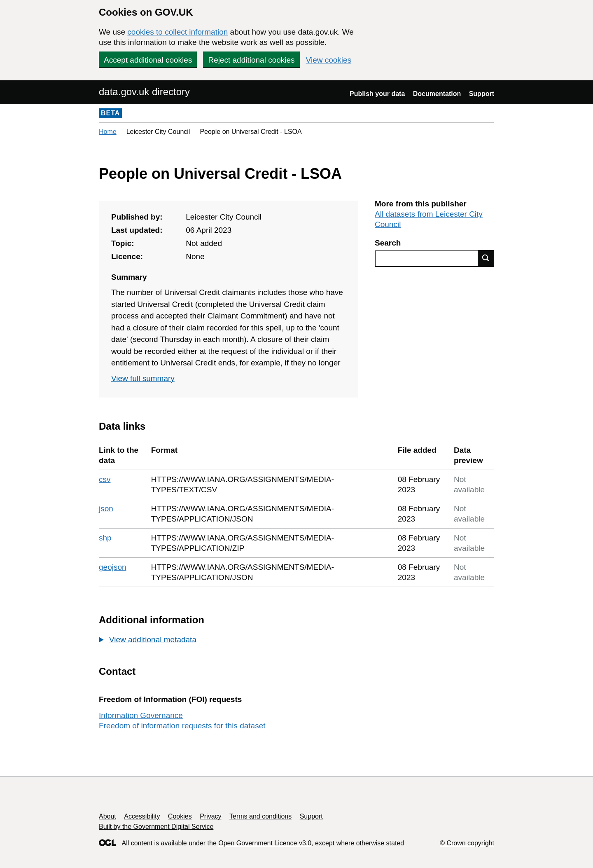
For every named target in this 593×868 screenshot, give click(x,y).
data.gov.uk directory (144, 92)
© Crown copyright (467, 843)
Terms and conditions (260, 816)
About (107, 816)
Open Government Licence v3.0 (265, 843)
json (106, 509)
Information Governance (141, 715)
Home (108, 132)
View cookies (329, 60)
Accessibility (142, 816)
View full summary (143, 378)
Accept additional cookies (148, 60)
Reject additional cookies (251, 60)
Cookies (180, 816)
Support (482, 94)
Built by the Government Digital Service (156, 827)
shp (105, 538)
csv (105, 479)
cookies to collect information (177, 32)
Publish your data (377, 94)
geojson (113, 567)
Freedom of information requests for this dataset (182, 726)
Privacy (210, 816)
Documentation (437, 94)
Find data (486, 258)
